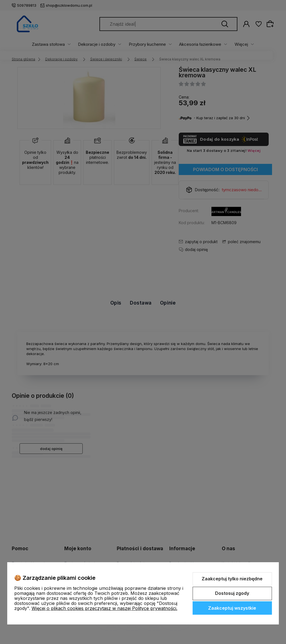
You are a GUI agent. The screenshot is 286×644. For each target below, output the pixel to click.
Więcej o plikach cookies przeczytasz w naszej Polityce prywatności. (104, 608)
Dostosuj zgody (232, 593)
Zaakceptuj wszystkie (232, 608)
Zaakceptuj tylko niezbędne (232, 579)
